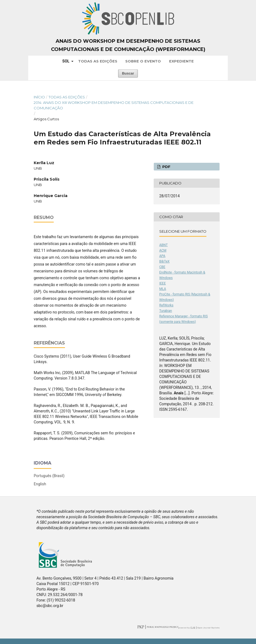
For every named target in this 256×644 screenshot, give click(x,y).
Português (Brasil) (49, 476)
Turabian (166, 311)
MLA (163, 289)
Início (39, 97)
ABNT (163, 245)
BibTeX (164, 261)
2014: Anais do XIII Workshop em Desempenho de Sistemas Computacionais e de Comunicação (114, 105)
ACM (163, 250)
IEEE (163, 283)
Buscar (128, 73)
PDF (166, 167)
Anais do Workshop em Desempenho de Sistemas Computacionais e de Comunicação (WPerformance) (128, 45)
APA (162, 256)
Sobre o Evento (143, 61)
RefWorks (166, 305)
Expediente (181, 61)
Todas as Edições (98, 61)
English (40, 484)
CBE (162, 267)
